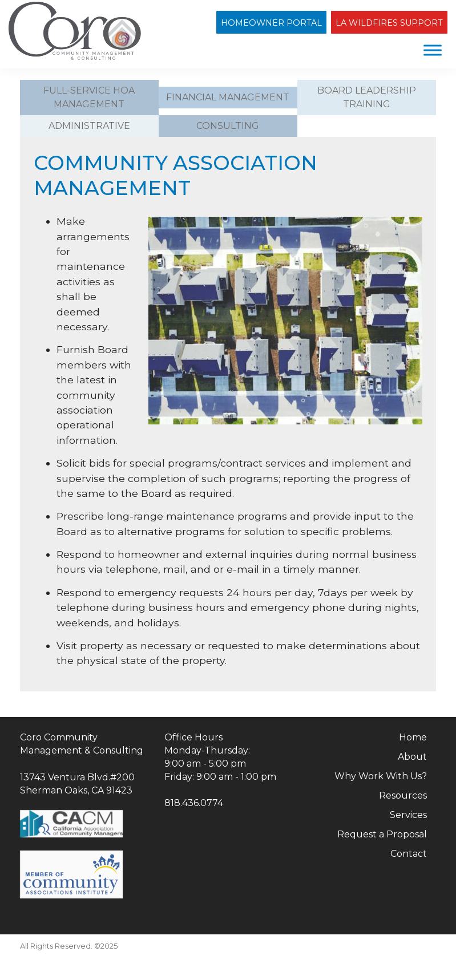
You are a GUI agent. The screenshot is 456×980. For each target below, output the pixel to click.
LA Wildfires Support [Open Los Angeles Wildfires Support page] (389, 23)
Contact (409, 854)
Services (408, 815)
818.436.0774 (194, 803)
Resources (403, 795)
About (412, 757)
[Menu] (433, 50)
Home (413, 737)
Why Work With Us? (381, 776)
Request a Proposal (382, 834)
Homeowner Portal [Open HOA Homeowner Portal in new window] (271, 23)
